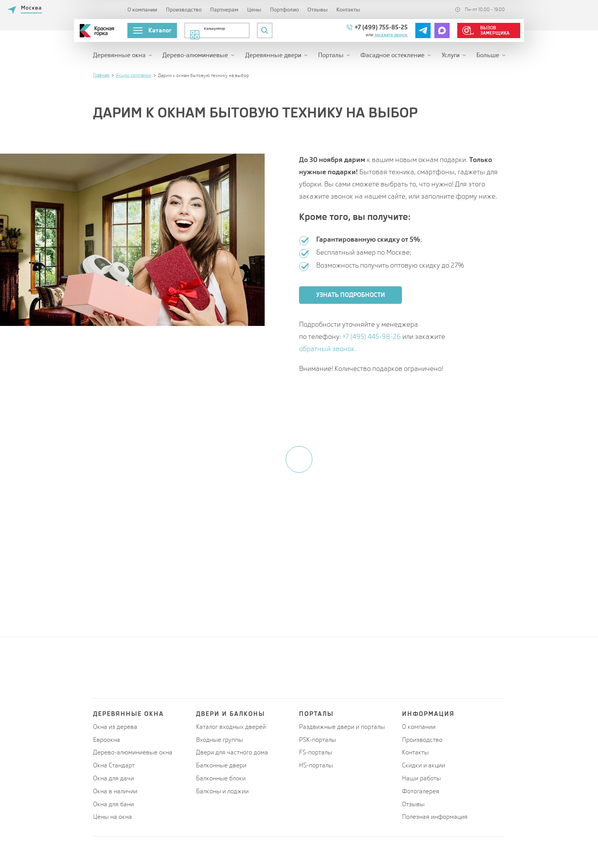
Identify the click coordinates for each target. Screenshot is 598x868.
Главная (101, 75)
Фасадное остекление (392, 55)
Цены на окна (113, 817)
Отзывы (317, 10)
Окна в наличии (115, 791)
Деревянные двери (273, 55)
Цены (254, 10)
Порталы (331, 55)
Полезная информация (435, 817)
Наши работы (421, 778)
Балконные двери (221, 765)
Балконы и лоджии (222, 791)
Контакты (348, 10)
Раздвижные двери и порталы (342, 727)
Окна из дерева (115, 727)
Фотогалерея (421, 791)
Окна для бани (113, 804)
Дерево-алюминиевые (195, 55)
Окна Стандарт (114, 765)
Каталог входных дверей (231, 727)
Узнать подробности (351, 295)
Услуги (451, 55)
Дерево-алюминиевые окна (133, 752)
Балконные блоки (221, 778)
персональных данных (313, 586)
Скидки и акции (424, 765)
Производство (184, 10)
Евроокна (107, 740)
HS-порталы (316, 765)
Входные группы (219, 740)
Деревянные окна (119, 55)
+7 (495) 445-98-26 (372, 336)
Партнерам (224, 10)
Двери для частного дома (232, 752)
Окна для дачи (113, 778)
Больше (488, 55)
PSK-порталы (317, 740)
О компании (142, 10)
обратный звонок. (328, 349)
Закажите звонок (391, 35)
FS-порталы (316, 752)
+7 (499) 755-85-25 (381, 27)
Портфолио (285, 10)
